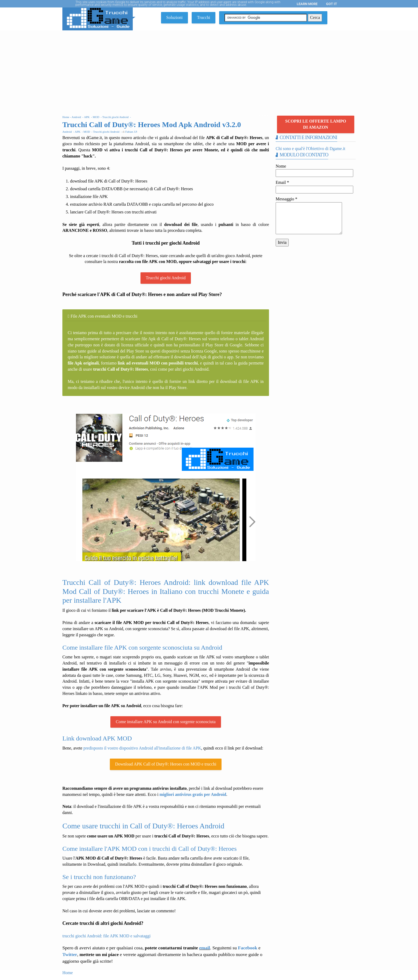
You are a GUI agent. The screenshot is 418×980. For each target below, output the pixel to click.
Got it (331, 4)
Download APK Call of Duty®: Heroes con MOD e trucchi (166, 764)
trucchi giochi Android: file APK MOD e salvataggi (106, 936)
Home (68, 973)
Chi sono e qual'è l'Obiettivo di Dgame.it (310, 149)
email (205, 948)
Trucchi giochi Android (166, 278)
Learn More (307, 4)
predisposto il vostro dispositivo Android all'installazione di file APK (142, 748)
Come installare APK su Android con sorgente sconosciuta (166, 722)
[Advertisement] (209, 70)
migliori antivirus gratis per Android (193, 794)
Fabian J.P (131, 132)
